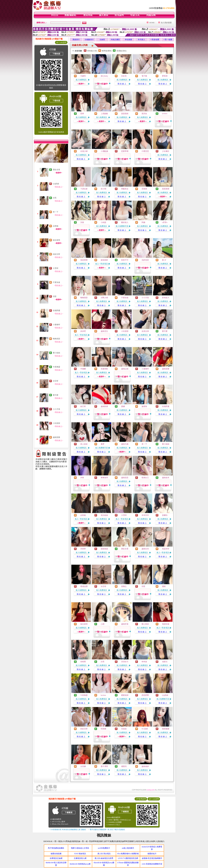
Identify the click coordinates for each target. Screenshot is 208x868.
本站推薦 (128, 40)
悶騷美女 (125, 189)
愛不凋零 (104, 766)
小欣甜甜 (56, 423)
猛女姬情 (56, 240)
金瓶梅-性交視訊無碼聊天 (152, 858)
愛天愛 (56, 395)
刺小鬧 (103, 189)
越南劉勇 (104, 406)
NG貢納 (145, 729)
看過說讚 (84, 586)
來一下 (56, 212)
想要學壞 (125, 151)
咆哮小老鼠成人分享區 (80, 848)
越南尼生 (104, 331)
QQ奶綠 (56, 184)
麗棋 (164, 586)
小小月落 (56, 409)
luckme (103, 695)
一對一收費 (168, 40)
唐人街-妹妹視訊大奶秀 (104, 858)
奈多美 (124, 76)
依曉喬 (83, 662)
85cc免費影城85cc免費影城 (128, 854)
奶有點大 (166, 298)
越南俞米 (166, 478)
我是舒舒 (166, 549)
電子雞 (144, 76)
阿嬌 (143, 222)
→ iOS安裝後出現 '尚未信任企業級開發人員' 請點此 (67, 829)
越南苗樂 (56, 437)
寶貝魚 (144, 114)
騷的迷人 (125, 222)
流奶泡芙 (145, 260)
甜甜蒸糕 (125, 114)
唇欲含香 (56, 170)
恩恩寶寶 (166, 189)
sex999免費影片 (104, 848)
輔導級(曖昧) (107, 51)
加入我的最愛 (166, 23)
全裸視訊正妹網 (56, 858)
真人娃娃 (84, 444)
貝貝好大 (125, 662)
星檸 (82, 114)
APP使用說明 (141, 799)
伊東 (82, 478)
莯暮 (82, 222)
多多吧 (83, 331)
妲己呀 (83, 406)
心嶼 (103, 624)
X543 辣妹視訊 (80, 854)
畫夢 (103, 444)
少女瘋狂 (166, 151)
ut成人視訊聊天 (128, 848)
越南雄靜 (145, 766)
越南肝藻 (125, 624)
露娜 (123, 406)
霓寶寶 (144, 189)
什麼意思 (145, 151)
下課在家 (84, 189)
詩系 (55, 198)
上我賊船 (104, 114)
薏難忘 (124, 586)
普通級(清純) (121, 51)
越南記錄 (125, 369)
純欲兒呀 (56, 254)
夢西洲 (165, 76)
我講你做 (166, 624)
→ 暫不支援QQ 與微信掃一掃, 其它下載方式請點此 (107, 829)
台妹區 (102, 40)
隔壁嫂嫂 (166, 729)
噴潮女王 (145, 478)
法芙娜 (83, 766)
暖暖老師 (125, 695)
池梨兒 (165, 662)
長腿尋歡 (104, 369)
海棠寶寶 (84, 260)
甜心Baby (104, 76)
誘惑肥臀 (145, 695)
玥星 (55, 296)
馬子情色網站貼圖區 (56, 848)
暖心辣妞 (145, 624)
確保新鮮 (104, 260)
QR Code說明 (61, 42)
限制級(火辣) (92, 51)
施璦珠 (144, 406)
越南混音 (125, 478)
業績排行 (76, 40)
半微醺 (83, 369)
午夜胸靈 (56, 367)
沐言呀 (56, 381)
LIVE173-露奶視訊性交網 (128, 858)
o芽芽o (165, 222)
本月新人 (141, 40)
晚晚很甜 (56, 339)
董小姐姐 (56, 353)
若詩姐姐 (104, 515)
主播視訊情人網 (80, 858)
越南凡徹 (125, 444)
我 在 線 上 (122, 84)
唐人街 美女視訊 (104, 854)
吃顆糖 (103, 729)
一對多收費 (155, 40)
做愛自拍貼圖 (56, 854)
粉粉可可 (125, 260)
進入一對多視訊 (102, 264)
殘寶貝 (124, 766)
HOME (152, 23)
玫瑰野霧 (56, 311)
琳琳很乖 (104, 478)
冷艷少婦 (104, 298)
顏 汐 (164, 260)
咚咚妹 (144, 662)
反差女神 (145, 331)
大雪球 (56, 268)
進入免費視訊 (81, 80)
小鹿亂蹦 (104, 151)
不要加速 (56, 282)
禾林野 (83, 549)
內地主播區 (115, 40)
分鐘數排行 (89, 40)
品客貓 (56, 226)
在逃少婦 (84, 151)
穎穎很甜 (104, 549)
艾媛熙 (83, 76)
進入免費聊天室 (122, 226)
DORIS (165, 114)
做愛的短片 (152, 854)
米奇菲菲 (145, 515)
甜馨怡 (165, 515)
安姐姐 (124, 729)
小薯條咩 (56, 325)
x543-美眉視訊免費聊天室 (152, 864)
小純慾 (103, 222)
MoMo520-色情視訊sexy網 (80, 864)
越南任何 (145, 549)
